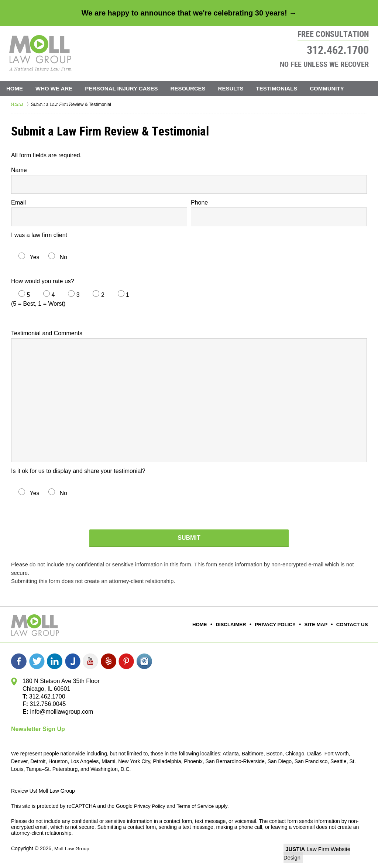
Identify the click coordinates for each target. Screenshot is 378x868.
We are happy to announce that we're (189, 13)
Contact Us (53, 103)
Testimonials (277, 88)
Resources (188, 88)
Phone (199, 203)
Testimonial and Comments (47, 333)
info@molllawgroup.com (61, 712)
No (63, 257)
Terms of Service (197, 806)
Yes (34, 257)
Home (15, 88)
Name (19, 170)
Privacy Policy (279, 625)
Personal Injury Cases (121, 88)
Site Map (318, 625)
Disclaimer (238, 625)
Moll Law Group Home (40, 53)
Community (327, 88)
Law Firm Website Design (328, 849)
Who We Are (54, 88)
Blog (14, 103)
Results (231, 88)
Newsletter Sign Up (38, 729)
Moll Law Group (72, 848)
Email (18, 203)
